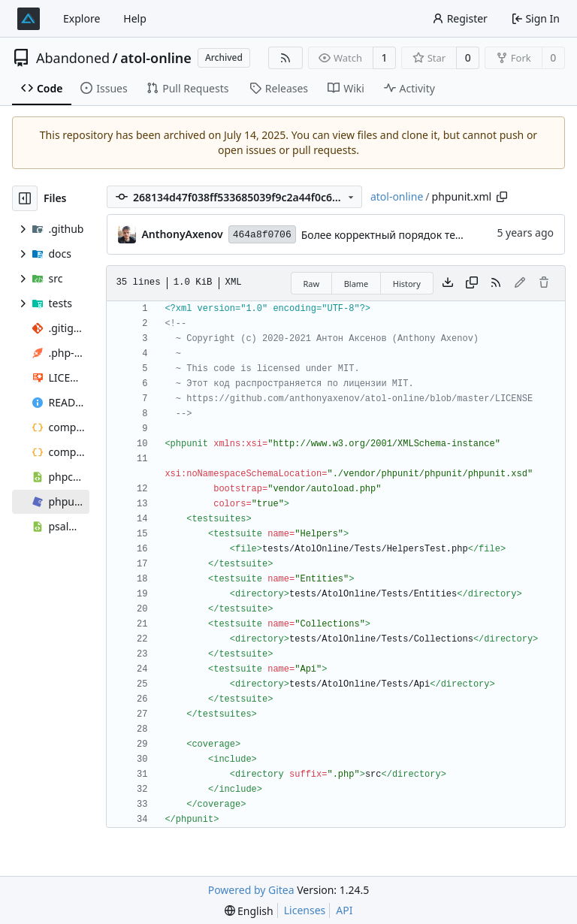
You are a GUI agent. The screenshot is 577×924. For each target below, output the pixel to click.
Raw (312, 284)
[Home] (29, 19)
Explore (82, 18)
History (407, 284)
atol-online (156, 58)
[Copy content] (472, 283)
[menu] (249, 911)
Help (135, 18)
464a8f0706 (262, 235)
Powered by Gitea (251, 890)
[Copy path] (502, 197)
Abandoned (73, 58)
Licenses (305, 910)
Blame (356, 284)
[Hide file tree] (25, 198)
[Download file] (448, 283)
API (344, 910)
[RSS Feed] (285, 58)
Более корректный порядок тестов (390, 235)
